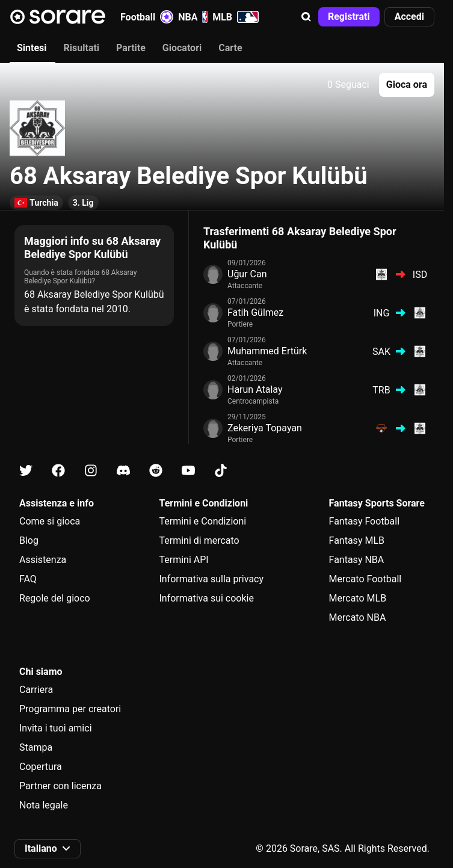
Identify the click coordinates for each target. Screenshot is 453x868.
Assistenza (43, 560)
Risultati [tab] (82, 48)
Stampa (36, 747)
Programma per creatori (70, 709)
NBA (193, 17)
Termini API (183, 560)
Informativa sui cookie (206, 598)
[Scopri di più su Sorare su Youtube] (188, 471)
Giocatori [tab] (182, 48)
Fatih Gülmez (255, 312)
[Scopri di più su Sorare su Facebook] (58, 471)
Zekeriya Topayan (265, 428)
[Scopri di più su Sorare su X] (26, 471)
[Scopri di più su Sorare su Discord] (123, 471)
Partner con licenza (60, 786)
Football (147, 17)
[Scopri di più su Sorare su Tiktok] (221, 471)
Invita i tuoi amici (56, 728)
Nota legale (44, 805)
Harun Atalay (255, 389)
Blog (29, 540)
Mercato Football (365, 579)
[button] (306, 17)
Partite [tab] (131, 48)
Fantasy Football (364, 521)
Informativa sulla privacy (211, 579)
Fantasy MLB (357, 540)
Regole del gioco (55, 598)
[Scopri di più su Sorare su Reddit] (156, 471)
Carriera (36, 690)
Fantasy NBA (357, 560)
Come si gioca (50, 521)
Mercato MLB (358, 598)
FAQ (28, 579)
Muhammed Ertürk (267, 351)
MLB (236, 17)
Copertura (41, 767)
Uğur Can (247, 274)
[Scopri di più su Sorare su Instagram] (91, 471)
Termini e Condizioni (202, 521)
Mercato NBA (358, 617)
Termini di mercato (199, 540)
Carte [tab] (230, 48)
